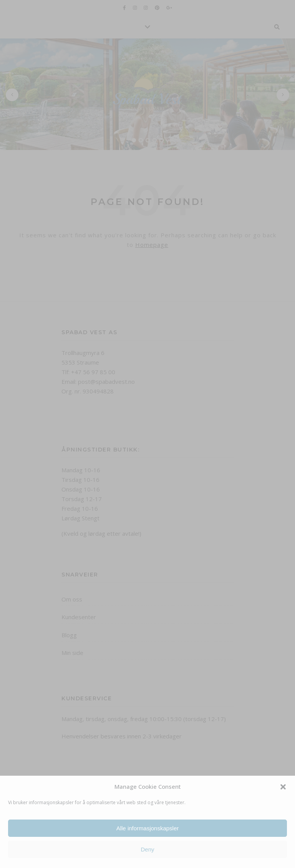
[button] (283, 787)
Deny (147, 849)
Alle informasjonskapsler (148, 828)
